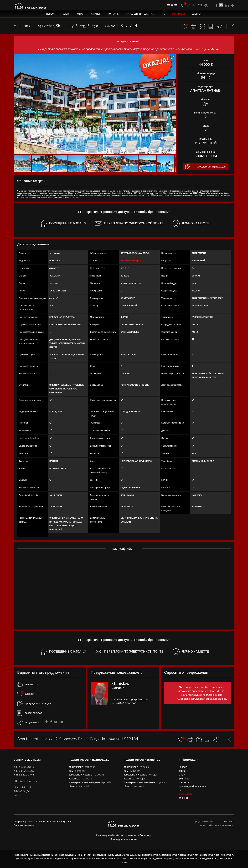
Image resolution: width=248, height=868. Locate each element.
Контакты (114, 14)
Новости (51, 14)
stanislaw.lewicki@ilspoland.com (130, 699)
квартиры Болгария (170, 855)
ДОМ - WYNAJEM (132, 771)
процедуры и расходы (206, 167)
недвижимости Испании (93, 859)
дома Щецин (81, 855)
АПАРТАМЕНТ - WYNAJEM (137, 767)
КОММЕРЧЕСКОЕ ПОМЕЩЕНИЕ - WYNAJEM (145, 782)
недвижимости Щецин (47, 855)
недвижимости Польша (25, 855)
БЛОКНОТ (197, 14)
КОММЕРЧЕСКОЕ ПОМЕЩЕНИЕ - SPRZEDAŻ (91, 782)
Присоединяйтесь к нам (140, 14)
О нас (80, 14)
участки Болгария (24, 859)
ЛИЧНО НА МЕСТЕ (191, 224)
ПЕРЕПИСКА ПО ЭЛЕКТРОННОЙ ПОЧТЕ (129, 224)
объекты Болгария (224, 855)
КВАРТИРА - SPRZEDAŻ (80, 778)
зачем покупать (30, 713)
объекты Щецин (114, 855)
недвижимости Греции (163, 859)
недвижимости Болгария (149, 855)
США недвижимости (208, 859)
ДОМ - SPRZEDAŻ (77, 771)
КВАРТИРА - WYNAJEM (135, 778)
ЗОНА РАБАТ (179, 14)
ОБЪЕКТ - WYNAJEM (134, 786)
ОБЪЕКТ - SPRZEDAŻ (79, 786)
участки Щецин (129, 855)
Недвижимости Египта (44, 859)
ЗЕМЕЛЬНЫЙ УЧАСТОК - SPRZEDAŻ (86, 774)
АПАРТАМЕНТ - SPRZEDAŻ (82, 767)
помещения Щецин (97, 855)
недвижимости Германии (140, 859)
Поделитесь (32, 722)
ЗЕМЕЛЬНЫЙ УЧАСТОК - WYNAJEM (141, 774)
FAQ (163, 14)
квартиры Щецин (67, 855)
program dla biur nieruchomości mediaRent (214, 821)
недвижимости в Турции (116, 859)
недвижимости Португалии (68, 859)
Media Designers (226, 825)
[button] (173, 57)
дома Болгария (187, 855)
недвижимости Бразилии (186, 859)
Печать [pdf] (28, 684)
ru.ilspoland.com (208, 49)
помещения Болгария (205, 855)
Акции (67, 14)
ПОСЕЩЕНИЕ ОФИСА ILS (63, 224)
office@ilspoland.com (26, 781)
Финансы (96, 14)
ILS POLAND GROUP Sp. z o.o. (57, 821)
